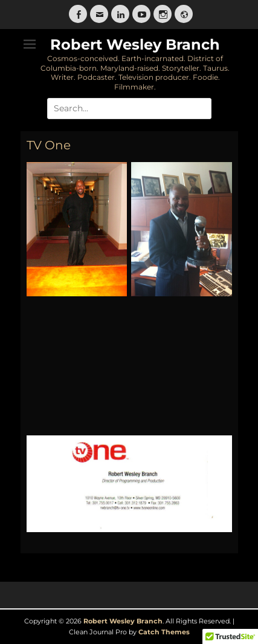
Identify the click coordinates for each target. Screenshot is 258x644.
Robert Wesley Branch (135, 44)
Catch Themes (164, 632)
